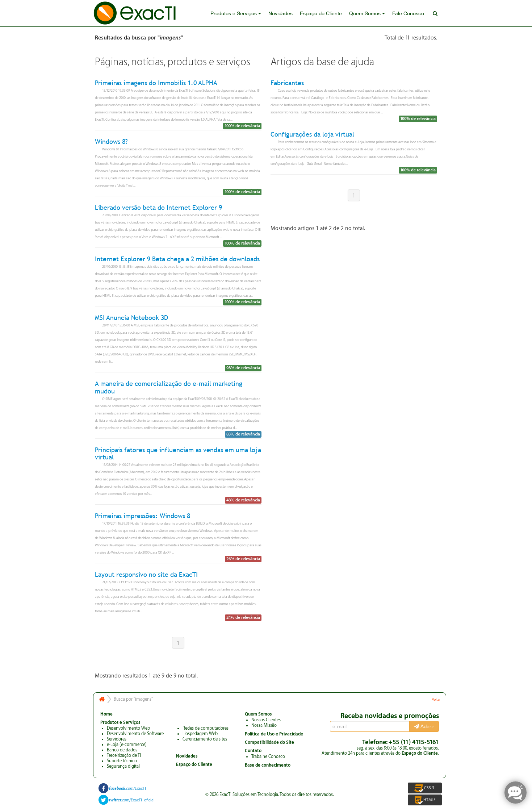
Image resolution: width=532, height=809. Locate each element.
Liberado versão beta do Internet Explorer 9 (158, 207)
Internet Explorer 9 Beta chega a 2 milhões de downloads (177, 259)
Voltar (436, 700)
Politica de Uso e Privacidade (274, 734)
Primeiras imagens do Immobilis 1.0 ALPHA (156, 83)
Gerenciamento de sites (205, 739)
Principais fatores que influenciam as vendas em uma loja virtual (178, 453)
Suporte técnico (122, 761)
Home (106, 714)
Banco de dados (122, 750)
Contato (253, 751)
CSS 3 (425, 788)
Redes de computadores (206, 728)
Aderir (424, 726)
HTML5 (425, 800)
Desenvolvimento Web (128, 728)
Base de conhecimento (268, 765)
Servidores (117, 739)
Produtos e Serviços (236, 13)
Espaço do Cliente (321, 13)
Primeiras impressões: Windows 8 (143, 516)
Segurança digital (123, 766)
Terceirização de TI (124, 755)
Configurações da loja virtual (312, 134)
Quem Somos (367, 13)
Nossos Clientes (266, 720)
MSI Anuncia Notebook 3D (131, 318)
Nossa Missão (264, 725)
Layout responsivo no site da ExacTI (146, 574)
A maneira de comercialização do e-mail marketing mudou (169, 387)
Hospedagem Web (200, 734)
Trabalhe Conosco (268, 756)
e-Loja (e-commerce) (127, 745)
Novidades (280, 13)
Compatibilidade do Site (269, 742)
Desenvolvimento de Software (135, 734)
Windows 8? (111, 141)
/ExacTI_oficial (132, 800)
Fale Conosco (408, 13)
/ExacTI (127, 789)
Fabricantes (287, 83)
